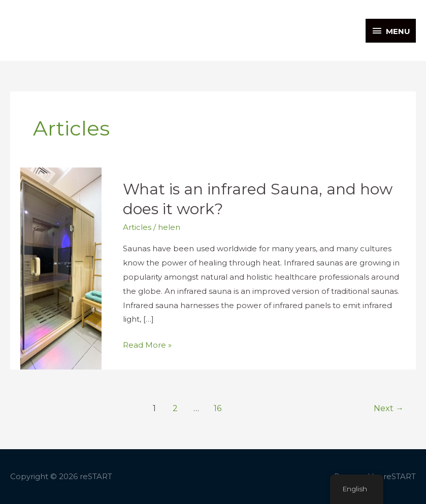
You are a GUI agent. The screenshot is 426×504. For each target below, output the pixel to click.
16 (218, 408)
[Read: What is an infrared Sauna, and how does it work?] (61, 268)
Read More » (147, 344)
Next (389, 408)
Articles (137, 227)
